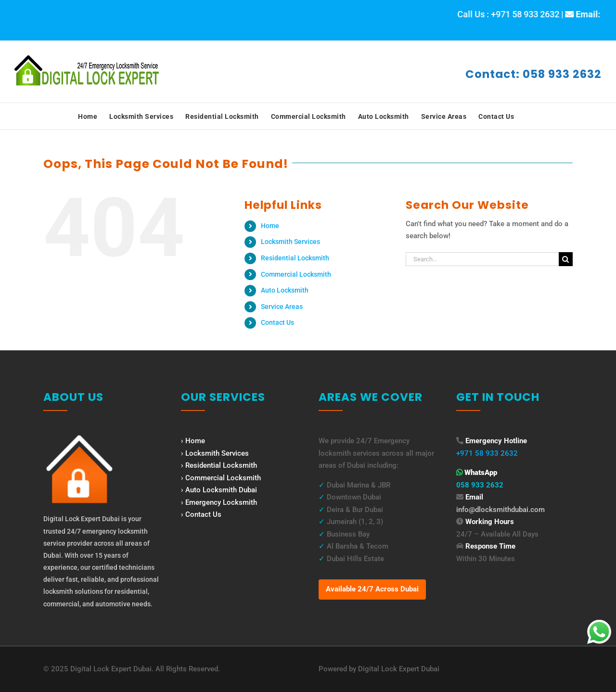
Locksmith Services (290, 242)
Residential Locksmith (295, 258)
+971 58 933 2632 (487, 453)
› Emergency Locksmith (219, 502)
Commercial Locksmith (296, 274)
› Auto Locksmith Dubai (219, 490)
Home (270, 226)
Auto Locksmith (285, 290)
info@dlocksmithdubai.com (500, 510)
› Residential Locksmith (219, 465)
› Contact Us (201, 514)
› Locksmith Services (215, 453)
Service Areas (282, 307)
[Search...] (482, 259)
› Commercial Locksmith (221, 478)
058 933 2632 (480, 485)
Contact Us (277, 322)
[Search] (566, 259)
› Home (193, 441)
